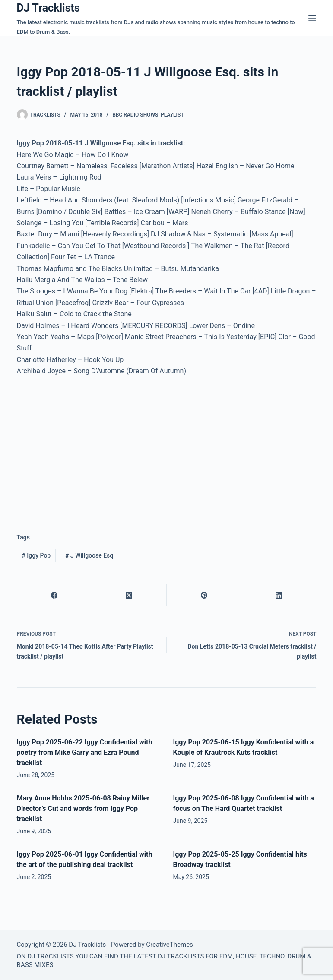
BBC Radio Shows (135, 115)
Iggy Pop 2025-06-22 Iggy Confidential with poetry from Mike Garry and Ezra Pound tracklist (85, 752)
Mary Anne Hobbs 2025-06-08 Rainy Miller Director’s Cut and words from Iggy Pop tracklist (83, 808)
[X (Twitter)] (129, 595)
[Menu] (312, 18)
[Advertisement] (89, 447)
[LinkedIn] (279, 595)
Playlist (172, 115)
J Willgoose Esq (89, 555)
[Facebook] (55, 595)
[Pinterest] (204, 595)
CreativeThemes (170, 945)
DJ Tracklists (48, 8)
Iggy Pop (36, 555)
